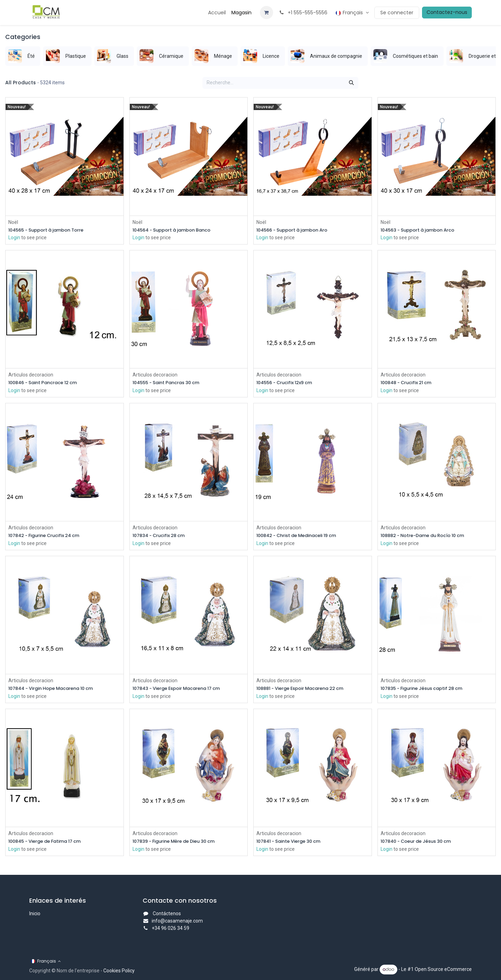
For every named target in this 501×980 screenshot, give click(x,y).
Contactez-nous (447, 12)
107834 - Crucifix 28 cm (162, 537)
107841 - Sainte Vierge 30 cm (293, 843)
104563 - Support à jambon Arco (422, 230)
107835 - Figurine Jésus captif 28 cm (427, 690)
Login (14, 238)
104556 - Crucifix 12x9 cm (288, 383)
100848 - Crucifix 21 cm (409, 383)
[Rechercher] (351, 83)
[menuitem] (217, 13)
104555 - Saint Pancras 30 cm (170, 383)
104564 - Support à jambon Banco (176, 230)
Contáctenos (167, 913)
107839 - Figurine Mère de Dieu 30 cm (179, 843)
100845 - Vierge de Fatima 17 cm (49, 843)
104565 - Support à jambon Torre (51, 230)
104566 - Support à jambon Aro (296, 230)
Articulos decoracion (31, 375)
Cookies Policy (119, 971)
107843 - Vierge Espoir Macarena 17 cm (182, 690)
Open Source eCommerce (443, 969)
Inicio (35, 913)
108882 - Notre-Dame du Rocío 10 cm (428, 537)
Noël (13, 222)
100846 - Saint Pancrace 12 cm (47, 383)
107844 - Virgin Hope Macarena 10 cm (56, 690)
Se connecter (397, 13)
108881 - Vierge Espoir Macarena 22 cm (306, 690)
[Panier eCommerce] (267, 13)
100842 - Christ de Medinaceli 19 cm (302, 537)
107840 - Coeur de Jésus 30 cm (421, 843)
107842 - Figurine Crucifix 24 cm (49, 537)
